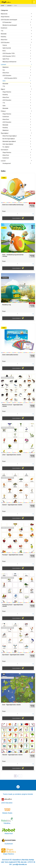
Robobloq (3, 37)
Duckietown (4, 28)
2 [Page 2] (18, 776)
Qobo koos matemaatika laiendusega (13, 205)
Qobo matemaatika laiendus (10, 355)
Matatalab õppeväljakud (9, 141)
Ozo (4, 70)
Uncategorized (7, 163)
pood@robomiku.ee (20, 864)
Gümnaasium (5, 150)
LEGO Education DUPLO (11, 78)
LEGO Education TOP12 (9, 56)
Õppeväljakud (5, 133)
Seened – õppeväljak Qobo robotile (12, 505)
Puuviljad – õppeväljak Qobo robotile (13, 555)
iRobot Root (4, 40)
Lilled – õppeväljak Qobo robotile (12, 455)
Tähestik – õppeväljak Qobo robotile (12, 755)
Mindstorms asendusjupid (10, 25)
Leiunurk (3, 161)
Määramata (4, 14)
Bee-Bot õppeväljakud (9, 139)
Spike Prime (6, 59)
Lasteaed (9, 6)
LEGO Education (5, 43)
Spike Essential (7, 48)
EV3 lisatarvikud (7, 22)
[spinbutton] (18, 214)
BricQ (4, 51)
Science (5, 45)
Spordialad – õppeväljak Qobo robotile (13, 655)
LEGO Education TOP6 (9, 53)
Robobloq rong (7, 305)
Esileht (3, 6)
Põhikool (3, 111)
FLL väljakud (6, 147)
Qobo (4, 81)
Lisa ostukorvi (17, 218)
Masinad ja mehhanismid (9, 62)
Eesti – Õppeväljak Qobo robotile (11, 705)
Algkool (3, 89)
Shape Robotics (5, 17)
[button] (33, 213)
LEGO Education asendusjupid (9, 20)
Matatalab (4, 34)
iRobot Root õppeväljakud (10, 136)
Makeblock (6, 67)
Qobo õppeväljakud (8, 144)
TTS (2, 31)
